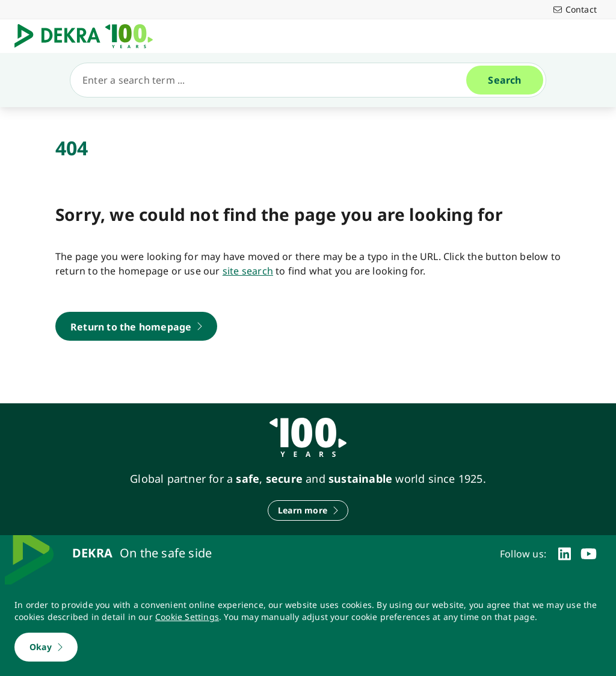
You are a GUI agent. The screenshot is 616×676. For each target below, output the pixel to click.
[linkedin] (565, 554)
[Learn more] (308, 510)
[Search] (273, 80)
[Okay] (46, 647)
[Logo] (88, 36)
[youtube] (589, 554)
